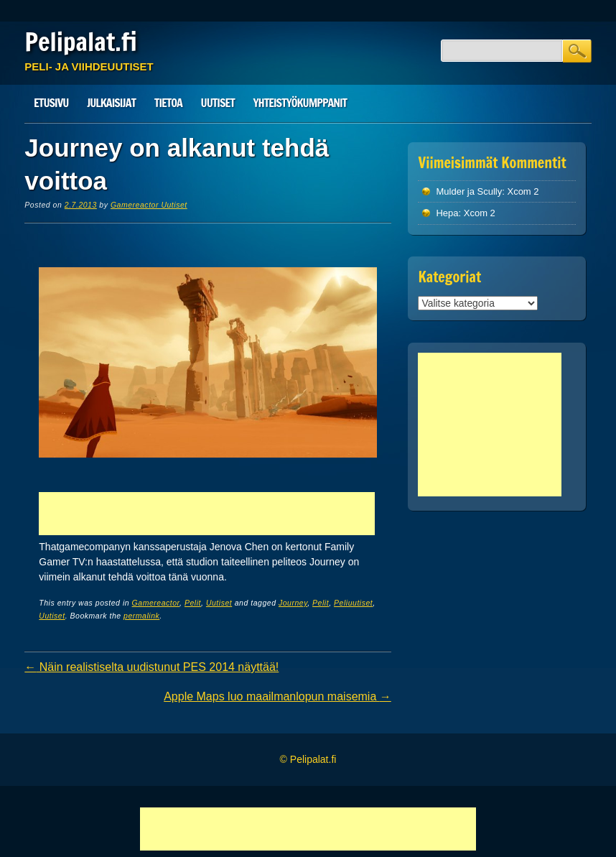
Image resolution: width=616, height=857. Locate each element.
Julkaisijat (111, 103)
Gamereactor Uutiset (149, 205)
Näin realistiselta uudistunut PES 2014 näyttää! (151, 667)
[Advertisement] (207, 514)
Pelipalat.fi (80, 42)
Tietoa (168, 103)
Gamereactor (156, 603)
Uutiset (218, 103)
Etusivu (51, 103)
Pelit (193, 603)
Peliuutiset (353, 603)
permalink (141, 616)
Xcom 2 (523, 191)
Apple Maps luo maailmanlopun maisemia (277, 696)
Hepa (447, 213)
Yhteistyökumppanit (300, 103)
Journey (293, 603)
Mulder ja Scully (469, 191)
